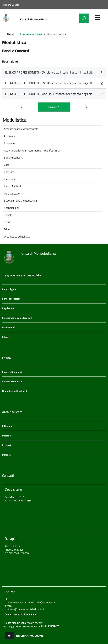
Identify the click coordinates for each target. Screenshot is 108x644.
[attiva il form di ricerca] (84, 18)
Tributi (8, 229)
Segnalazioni (11, 208)
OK (10, 636)
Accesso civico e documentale (21, 129)
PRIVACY (53, 626)
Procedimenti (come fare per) (17, 318)
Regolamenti (9, 308)
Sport (7, 222)
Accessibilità (9, 327)
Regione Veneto (11, 5)
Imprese (6, 436)
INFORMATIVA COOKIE (30, 636)
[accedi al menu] (97, 18)
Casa (7, 165)
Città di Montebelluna (33, 19)
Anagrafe (9, 143)
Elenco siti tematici (12, 372)
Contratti (9, 172)
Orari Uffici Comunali (26, 614)
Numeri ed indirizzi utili (14, 391)
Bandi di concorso (11, 299)
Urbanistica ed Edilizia (17, 236)
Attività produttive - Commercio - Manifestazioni (33, 150)
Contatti (9, 614)
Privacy (6, 337)
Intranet (6, 455)
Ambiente (10, 136)
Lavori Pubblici (12, 186)
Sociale (8, 215)
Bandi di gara (9, 289)
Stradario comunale (12, 381)
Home (11, 34)
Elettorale (10, 179)
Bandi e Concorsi (14, 157)
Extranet (7, 445)
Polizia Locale (12, 193)
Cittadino (7, 426)
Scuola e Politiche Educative (20, 201)
